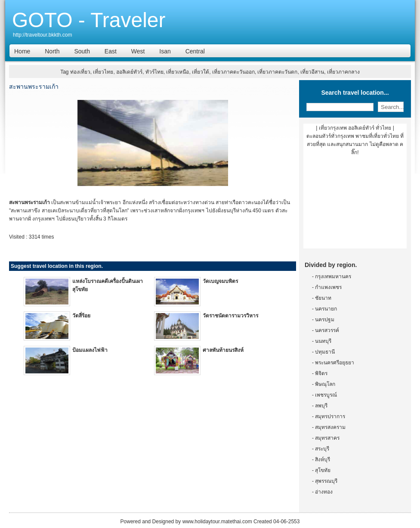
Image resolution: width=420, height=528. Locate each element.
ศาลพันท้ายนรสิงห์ (223, 350)
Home (22, 51)
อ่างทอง (324, 492)
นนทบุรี (323, 341)
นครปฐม (325, 320)
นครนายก (326, 309)
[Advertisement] (355, 205)
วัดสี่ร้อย (81, 316)
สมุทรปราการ (330, 416)
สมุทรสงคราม (330, 427)
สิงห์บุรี (323, 460)
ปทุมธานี (325, 352)
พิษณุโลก (325, 384)
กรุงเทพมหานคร (333, 276)
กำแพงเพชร (328, 287)
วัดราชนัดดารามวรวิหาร (230, 316)
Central (195, 51)
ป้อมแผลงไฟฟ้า (90, 350)
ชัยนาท (323, 298)
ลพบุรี (321, 406)
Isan (165, 51)
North (52, 51)
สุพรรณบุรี (326, 481)
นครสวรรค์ (327, 330)
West (138, 51)
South (82, 51)
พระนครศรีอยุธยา (335, 363)
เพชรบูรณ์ (326, 395)
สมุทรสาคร (327, 438)
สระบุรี (322, 449)
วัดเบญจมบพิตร (220, 281)
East (111, 51)
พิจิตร (321, 373)
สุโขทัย (323, 470)
